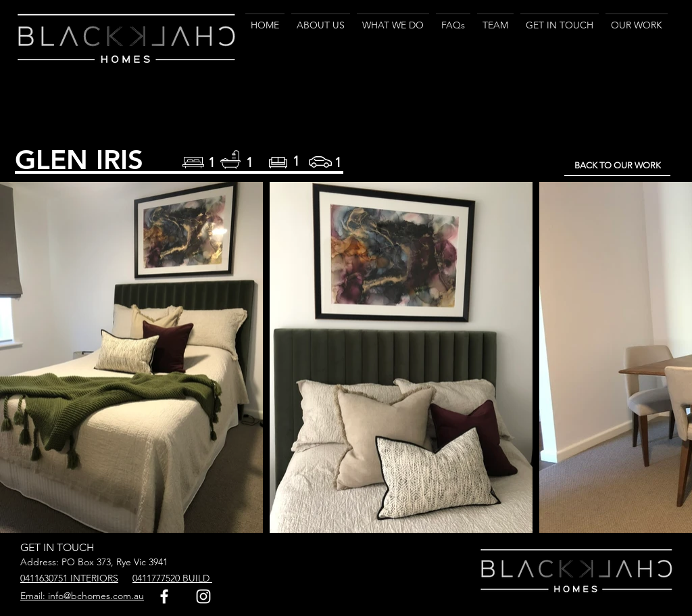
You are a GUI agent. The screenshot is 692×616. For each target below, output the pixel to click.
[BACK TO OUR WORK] (617, 166)
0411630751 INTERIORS (69, 578)
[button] (393, 19)
